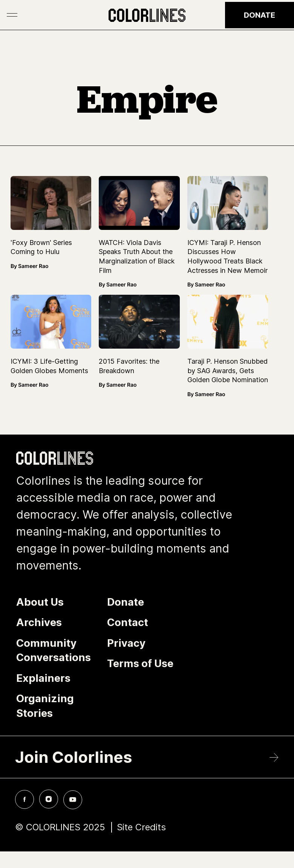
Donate (260, 15)
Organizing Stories (45, 706)
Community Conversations (54, 650)
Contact (128, 622)
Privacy (126, 643)
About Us (40, 602)
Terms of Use (140, 663)
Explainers (43, 678)
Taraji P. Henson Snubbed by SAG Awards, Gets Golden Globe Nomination (228, 370)
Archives (39, 622)
